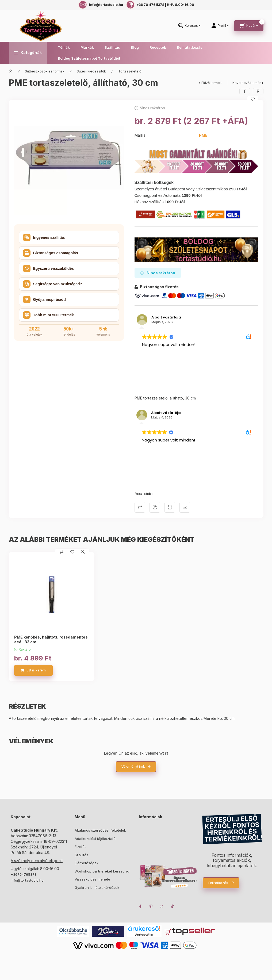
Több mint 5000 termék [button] (49, 315)
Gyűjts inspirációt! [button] (45, 299)
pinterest (151, 906)
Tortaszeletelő (130, 71)
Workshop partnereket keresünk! (102, 871)
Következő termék (247, 83)
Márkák (87, 47)
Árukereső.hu (144, 935)
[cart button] (249, 26)
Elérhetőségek (87, 863)
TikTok (173, 906)
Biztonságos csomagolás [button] (51, 253)
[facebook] (245, 91)
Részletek (143, 494)
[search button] (189, 26)
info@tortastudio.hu (27, 880)
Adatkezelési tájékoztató (95, 839)
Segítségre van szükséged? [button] (53, 284)
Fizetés (81, 847)
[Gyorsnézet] (83, 552)
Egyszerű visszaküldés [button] (49, 268)
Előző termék (212, 83)
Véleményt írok (133, 766)
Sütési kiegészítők (91, 71)
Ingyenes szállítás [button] (44, 237)
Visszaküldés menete (92, 879)
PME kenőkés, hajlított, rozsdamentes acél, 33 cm (51, 639)
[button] (28, 53)
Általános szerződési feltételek (100, 830)
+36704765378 (24, 874)
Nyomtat (170, 507)
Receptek (158, 47)
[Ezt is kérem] (33, 670)
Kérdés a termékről (155, 507)
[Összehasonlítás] (62, 552)
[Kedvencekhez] (253, 99)
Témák (64, 47)
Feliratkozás (218, 883)
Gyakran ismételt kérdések (97, 887)
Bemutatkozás (190, 47)
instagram (162, 906)
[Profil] (220, 26)
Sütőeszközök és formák (45, 71)
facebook (140, 906)
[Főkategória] (11, 71)
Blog (135, 47)
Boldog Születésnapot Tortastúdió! (89, 58)
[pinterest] (258, 91)
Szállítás (112, 47)
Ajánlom (185, 507)
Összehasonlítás (140, 507)
